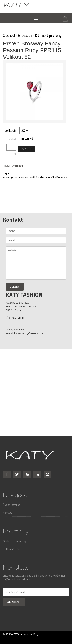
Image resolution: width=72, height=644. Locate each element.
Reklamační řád (12, 549)
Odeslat (15, 286)
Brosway (25, 35)
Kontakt (7, 512)
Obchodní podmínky (15, 541)
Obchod (9, 35)
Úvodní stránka (12, 505)
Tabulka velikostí (13, 166)
